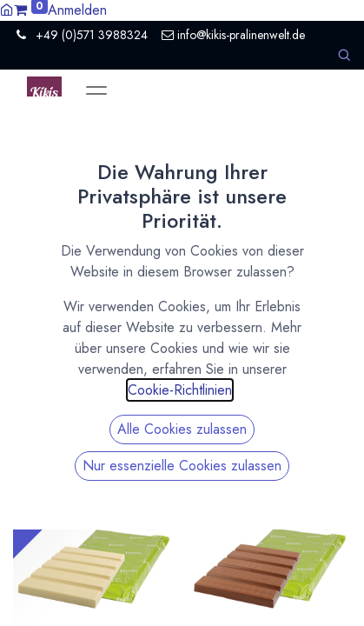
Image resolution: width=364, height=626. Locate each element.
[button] (344, 55)
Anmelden (77, 10)
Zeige (179, 156)
